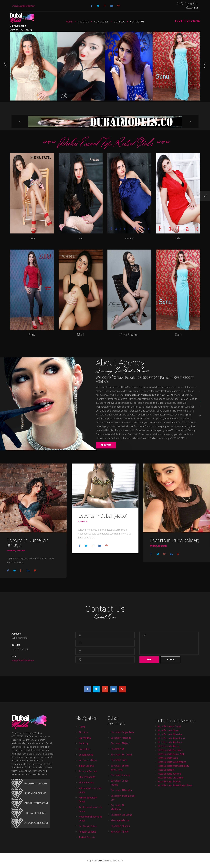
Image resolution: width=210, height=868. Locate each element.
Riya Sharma (129, 335)
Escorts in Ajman (106, 782)
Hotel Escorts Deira (176, 753)
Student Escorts (104, 778)
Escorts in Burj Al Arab (106, 774)
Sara (178, 335)
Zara (32, 335)
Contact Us (137, 22)
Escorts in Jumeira (106, 777)
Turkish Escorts (104, 782)
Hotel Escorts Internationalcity (177, 753)
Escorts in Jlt (106, 775)
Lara (32, 238)
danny (129, 238)
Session (21, 551)
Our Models (101, 22)
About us (106, 445)
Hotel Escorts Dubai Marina (177, 753)
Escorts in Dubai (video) (103, 516)
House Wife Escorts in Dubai (104, 781)
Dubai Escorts (103, 776)
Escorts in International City (106, 779)
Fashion (11, 551)
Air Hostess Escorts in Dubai (104, 780)
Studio (153, 546)
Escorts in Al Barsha (106, 779)
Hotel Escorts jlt (176, 754)
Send (149, 660)
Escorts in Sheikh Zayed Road (106, 777)
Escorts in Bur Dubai (106, 776)
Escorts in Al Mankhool (106, 780)
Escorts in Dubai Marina (106, 778)
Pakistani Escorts (104, 777)
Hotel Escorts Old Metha (177, 754)
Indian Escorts (103, 777)
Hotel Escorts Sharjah (176, 754)
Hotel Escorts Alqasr (176, 752)
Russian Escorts (104, 782)
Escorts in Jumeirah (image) (27, 543)
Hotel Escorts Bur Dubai (177, 752)
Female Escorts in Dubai (104, 779)
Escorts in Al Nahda (106, 774)
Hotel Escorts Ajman (176, 751)
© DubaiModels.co (108, 861)
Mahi (80, 335)
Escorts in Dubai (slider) (174, 540)
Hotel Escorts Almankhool (177, 751)
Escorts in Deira (106, 776)
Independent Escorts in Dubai (104, 779)
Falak (178, 238)
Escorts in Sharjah (106, 782)
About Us (83, 22)
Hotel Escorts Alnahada (177, 751)
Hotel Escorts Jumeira (176, 754)
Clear (171, 660)
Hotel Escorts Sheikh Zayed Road (177, 755)
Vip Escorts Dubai (104, 776)
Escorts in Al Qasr (106, 775)
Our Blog (119, 22)
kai (81, 238)
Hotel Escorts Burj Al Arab (177, 752)
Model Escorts (103, 778)
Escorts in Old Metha (106, 781)
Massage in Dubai (106, 781)
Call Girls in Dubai (104, 782)
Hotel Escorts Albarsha (176, 751)
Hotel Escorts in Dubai (176, 750)
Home (69, 22)
